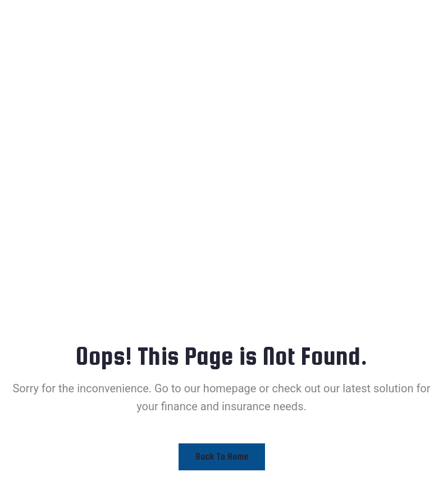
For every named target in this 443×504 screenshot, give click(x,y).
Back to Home (222, 457)
